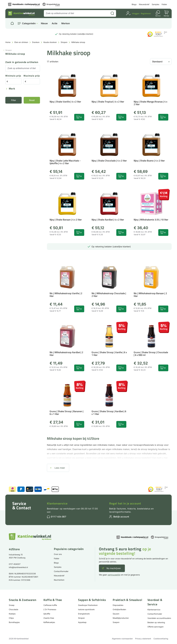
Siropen (64, 42)
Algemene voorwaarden (122, 639)
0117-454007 (15, 564)
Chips (11, 618)
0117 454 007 (59, 517)
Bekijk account (121, 517)
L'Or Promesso (50, 609)
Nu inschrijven (114, 568)
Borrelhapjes (14, 622)
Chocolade (14, 609)
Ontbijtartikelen (119, 609)
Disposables (118, 605)
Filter (14, 100)
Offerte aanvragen (155, 627)
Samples (155, 4)
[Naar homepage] (12, 23)
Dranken (36, 42)
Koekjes (12, 614)
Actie (55, 23)
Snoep (12, 605)
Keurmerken (59, 580)
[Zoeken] (112, 13)
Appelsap (82, 622)
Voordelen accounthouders (159, 618)
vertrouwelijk (114, 575)
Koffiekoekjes (49, 622)
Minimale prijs (13, 76)
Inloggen (136, 13)
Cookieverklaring (161, 639)
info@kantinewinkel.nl (18, 567)
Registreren (146, 13)
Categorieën (29, 23)
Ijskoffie (47, 614)
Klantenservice (57, 503)
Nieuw (44, 23)
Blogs (134, 4)
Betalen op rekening (156, 622)
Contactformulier (61, 571)
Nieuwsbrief (144, 4)
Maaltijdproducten (121, 618)
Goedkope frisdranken (88, 605)
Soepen (116, 622)
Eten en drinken (21, 42)
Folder (164, 4)
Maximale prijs (32, 76)
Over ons (58, 554)
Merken (66, 23)
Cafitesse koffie (50, 605)
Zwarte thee (49, 618)
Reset (32, 100)
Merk (12, 89)
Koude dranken (50, 42)
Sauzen (116, 614)
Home (8, 42)
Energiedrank (84, 614)
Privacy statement (143, 639)
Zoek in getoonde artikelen (22, 62)
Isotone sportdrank (86, 609)
